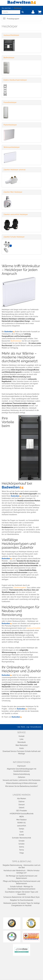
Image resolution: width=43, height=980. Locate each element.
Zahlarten (21, 777)
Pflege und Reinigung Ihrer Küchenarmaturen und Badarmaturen (21, 882)
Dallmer (22, 802)
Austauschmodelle (33, 628)
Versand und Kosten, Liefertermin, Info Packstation (21, 780)
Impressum (21, 766)
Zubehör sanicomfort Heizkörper (16, 214)
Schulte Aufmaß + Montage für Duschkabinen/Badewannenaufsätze (21, 888)
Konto (22, 748)
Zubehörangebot (20, 588)
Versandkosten (36, 727)
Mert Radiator (21, 820)
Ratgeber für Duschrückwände (22, 900)
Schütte (21, 844)
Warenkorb (22, 742)
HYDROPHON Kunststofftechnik (22, 814)
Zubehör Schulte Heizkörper (14, 237)
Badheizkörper (9, 58)
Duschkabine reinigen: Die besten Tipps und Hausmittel (21, 893)
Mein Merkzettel (22, 745)
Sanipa (21, 829)
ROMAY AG (21, 823)
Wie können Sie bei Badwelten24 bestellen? (22, 786)
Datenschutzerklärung (22, 774)
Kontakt (22, 736)
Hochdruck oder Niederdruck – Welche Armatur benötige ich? (21, 872)
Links (21, 739)
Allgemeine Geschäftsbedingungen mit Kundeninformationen (22, 770)
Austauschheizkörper (11, 35)
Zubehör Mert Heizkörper (13, 192)
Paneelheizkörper (10, 102)
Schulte (22, 841)
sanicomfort (22, 826)
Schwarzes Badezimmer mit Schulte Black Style (21, 897)
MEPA (22, 817)
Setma (21, 847)
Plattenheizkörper (10, 125)
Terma (21, 850)
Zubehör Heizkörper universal (15, 170)
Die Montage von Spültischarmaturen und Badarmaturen (22, 877)
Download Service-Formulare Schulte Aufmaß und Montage (21, 752)
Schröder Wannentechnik (21, 838)
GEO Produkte (21, 811)
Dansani (22, 805)
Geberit (22, 808)
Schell (21, 835)
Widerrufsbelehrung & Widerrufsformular (22, 783)
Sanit (21, 832)
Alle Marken (21, 799)
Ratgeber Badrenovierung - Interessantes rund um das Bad (22, 866)
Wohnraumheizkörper (12, 147)
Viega (22, 853)
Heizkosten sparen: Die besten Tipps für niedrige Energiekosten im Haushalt (21, 904)
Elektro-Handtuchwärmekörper (15, 80)
